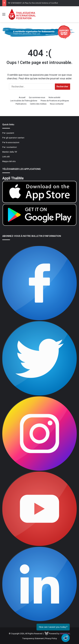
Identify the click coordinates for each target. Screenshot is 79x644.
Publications (21, 104)
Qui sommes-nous (37, 97)
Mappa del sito (9, 161)
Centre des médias (38, 104)
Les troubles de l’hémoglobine (24, 101)
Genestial (65, 634)
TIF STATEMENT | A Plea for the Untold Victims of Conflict (33, 3)
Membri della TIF (10, 152)
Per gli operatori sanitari (13, 138)
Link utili (6, 157)
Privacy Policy (51, 638)
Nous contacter (57, 104)
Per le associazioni (11, 142)
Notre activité (54, 97)
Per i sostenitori (10, 147)
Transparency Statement (33, 638)
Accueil (22, 97)
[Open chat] (66, 638)
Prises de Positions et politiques (55, 101)
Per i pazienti (8, 133)
